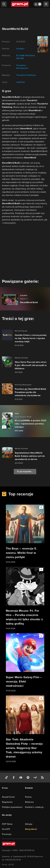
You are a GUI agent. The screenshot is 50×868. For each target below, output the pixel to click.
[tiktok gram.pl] (7, 778)
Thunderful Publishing (26, 75)
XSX (22, 58)
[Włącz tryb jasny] (38, 4)
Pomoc (28, 797)
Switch (32, 56)
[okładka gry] (42, 44)
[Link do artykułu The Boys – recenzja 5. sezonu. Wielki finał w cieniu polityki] (25, 534)
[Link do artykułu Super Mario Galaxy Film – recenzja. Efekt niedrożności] (25, 663)
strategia (20, 49)
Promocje (7, 834)
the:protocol (31, 829)
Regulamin (7, 802)
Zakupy (29, 824)
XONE (22, 56)
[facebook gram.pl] (14, 778)
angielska (21, 82)
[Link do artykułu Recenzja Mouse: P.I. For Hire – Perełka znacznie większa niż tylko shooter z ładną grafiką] (25, 598)
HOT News (7, 824)
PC (18, 56)
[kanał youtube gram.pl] (21, 778)
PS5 (18, 58)
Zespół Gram (8, 797)
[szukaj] (4, 4)
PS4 (27, 56)
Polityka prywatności (12, 807)
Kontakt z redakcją (34, 807)
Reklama (29, 802)
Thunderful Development (22, 67)
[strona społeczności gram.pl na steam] (36, 778)
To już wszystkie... (25, 472)
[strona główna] (20, 4)
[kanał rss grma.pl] (43, 778)
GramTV (6, 829)
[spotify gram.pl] (29, 778)
